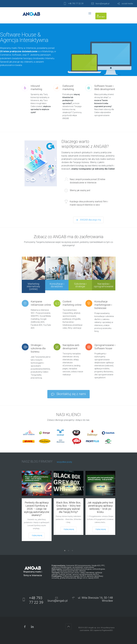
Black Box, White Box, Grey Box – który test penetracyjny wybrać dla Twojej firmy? (68, 507)
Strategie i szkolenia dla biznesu (38, 348)
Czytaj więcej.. (37, 535)
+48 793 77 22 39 (76, 4)
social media (127, 4)
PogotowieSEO (107, 630)
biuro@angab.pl (103, 4)
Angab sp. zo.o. (94, 628)
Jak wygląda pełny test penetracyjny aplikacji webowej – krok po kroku (100, 507)
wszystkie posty (64, 462)
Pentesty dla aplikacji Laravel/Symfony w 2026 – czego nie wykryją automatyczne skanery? (37, 509)
